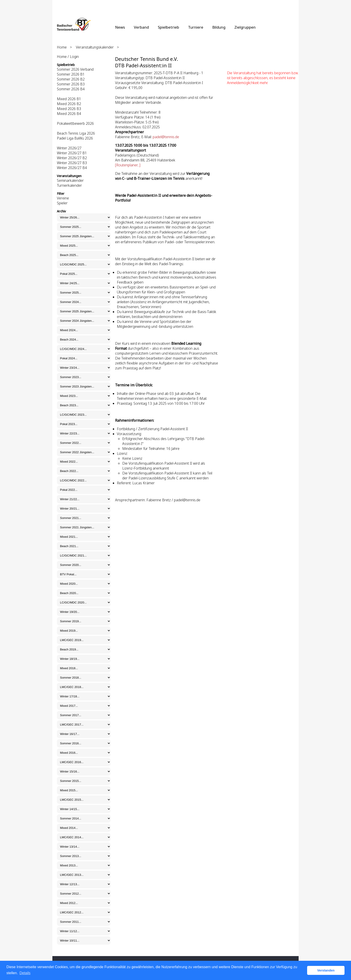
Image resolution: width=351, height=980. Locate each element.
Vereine (63, 198)
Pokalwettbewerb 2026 (75, 123)
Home (62, 47)
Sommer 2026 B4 (71, 89)
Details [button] (25, 973)
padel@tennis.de (166, 137)
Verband (141, 27)
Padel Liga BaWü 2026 (75, 138)
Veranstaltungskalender (95, 47)
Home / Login (68, 57)
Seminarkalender (70, 180)
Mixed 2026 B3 (69, 109)
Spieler (62, 203)
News (120, 27)
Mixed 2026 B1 (69, 99)
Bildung (219, 27)
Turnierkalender (69, 185)
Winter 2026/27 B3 (72, 163)
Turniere (196, 27)
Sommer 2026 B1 (71, 74)
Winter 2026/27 (69, 148)
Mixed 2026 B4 (69, 114)
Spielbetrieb (168, 27)
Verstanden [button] (326, 970)
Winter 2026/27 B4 (72, 168)
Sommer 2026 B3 (71, 84)
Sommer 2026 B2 (71, 79)
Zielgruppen (245, 27)
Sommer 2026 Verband (75, 69)
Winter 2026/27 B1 (72, 153)
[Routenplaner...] (128, 165)
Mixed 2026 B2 (69, 104)
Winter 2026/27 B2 (72, 158)
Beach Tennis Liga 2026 (76, 133)
